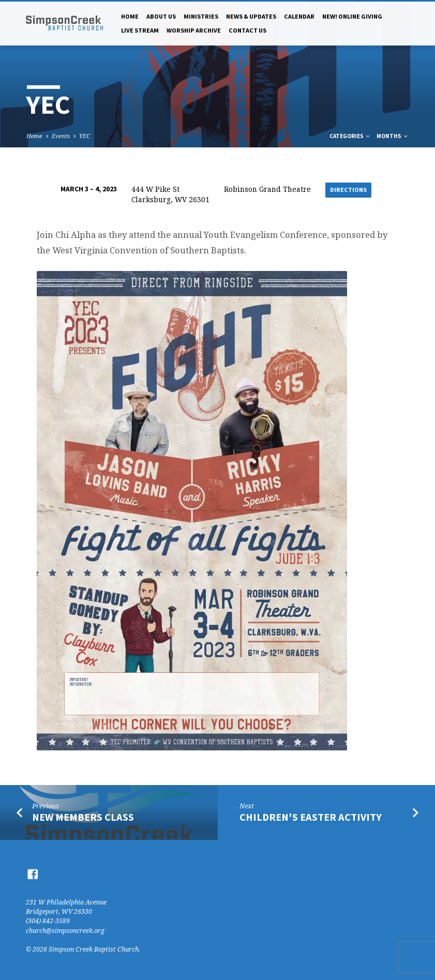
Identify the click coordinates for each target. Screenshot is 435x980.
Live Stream (140, 30)
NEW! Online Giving (352, 16)
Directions (349, 190)
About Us (161, 16)
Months (393, 136)
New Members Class (83, 817)
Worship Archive (194, 30)
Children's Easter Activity (311, 817)
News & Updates (251, 16)
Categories (350, 136)
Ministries (201, 16)
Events (61, 136)
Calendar (299, 16)
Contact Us (248, 30)
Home (130, 16)
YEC (85, 136)
